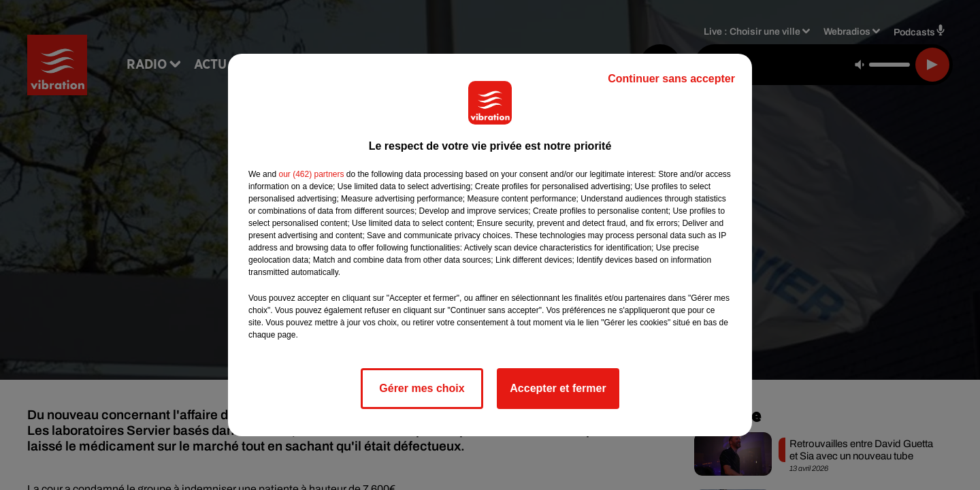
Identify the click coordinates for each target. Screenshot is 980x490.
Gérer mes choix (422, 388)
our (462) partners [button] (311, 174)
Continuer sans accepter (671, 79)
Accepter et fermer (558, 388)
